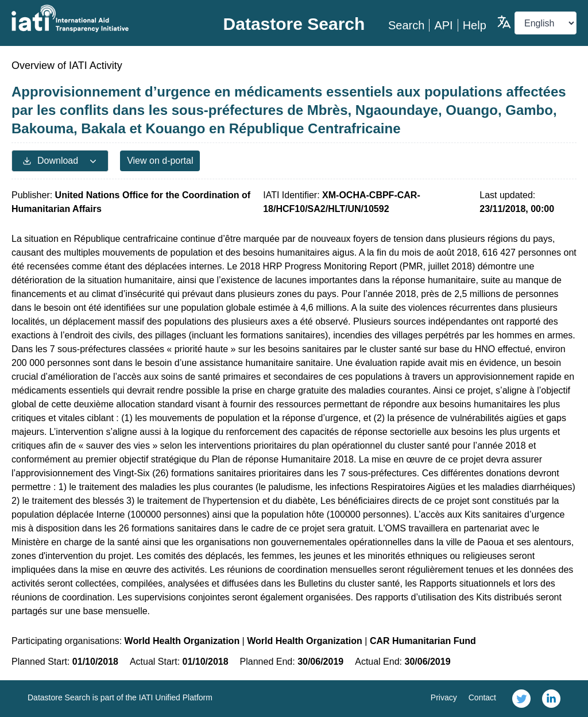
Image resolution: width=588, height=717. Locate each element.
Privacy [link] (444, 697)
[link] (521, 699)
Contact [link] (482, 697)
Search (406, 25)
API (443, 25)
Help (475, 25)
